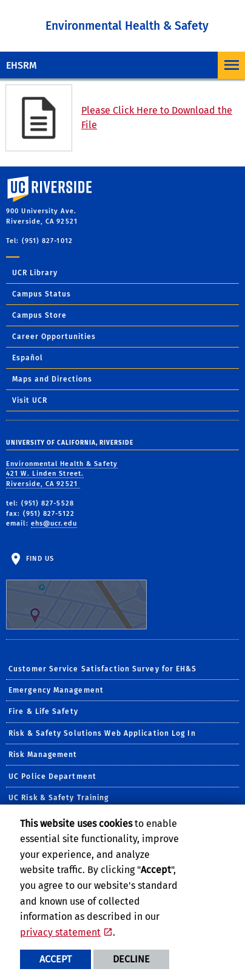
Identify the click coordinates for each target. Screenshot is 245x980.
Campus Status (42, 294)
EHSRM (22, 65)
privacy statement (60, 932)
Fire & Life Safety (43, 711)
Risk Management (43, 755)
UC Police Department (52, 776)
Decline (131, 959)
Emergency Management (56, 690)
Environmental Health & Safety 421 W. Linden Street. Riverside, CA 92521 (62, 474)
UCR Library (35, 273)
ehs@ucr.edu (54, 523)
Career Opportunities (54, 337)
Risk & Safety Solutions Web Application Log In (102, 733)
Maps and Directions (52, 379)
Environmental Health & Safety (127, 26)
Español (28, 358)
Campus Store (39, 315)
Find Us (76, 592)
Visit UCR (30, 400)
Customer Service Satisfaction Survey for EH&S (103, 669)
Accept (55, 959)
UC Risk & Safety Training (59, 798)
